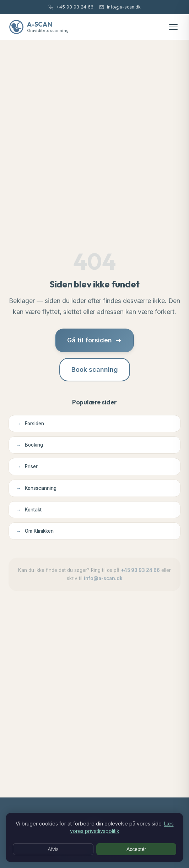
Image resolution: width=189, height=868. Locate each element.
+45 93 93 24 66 (140, 573)
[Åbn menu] (173, 27)
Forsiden (30, 424)
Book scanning (95, 369)
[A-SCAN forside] (39, 27)
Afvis (53, 849)
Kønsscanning (36, 488)
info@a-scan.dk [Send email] (120, 7)
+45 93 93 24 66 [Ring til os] (71, 7)
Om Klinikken (35, 531)
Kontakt (29, 510)
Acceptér (136, 849)
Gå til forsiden (94, 340)
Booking (29, 445)
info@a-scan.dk (103, 581)
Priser (27, 467)
